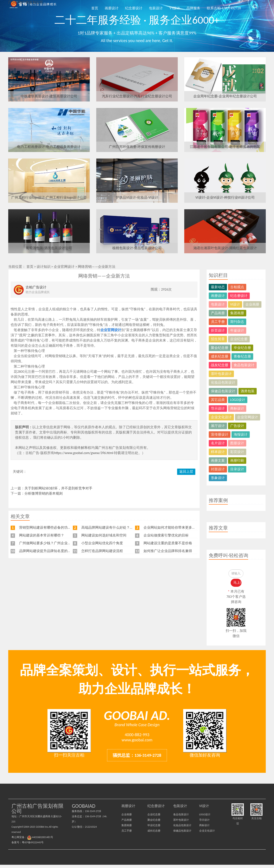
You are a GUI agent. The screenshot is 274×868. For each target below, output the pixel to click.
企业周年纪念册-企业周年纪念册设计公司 (225, 96)
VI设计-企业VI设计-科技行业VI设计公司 (225, 197)
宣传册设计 (220, 434)
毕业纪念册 (242, 348)
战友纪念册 (220, 365)
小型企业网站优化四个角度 (102, 543)
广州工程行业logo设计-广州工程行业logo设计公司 (49, 197)
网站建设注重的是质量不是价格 (168, 543)
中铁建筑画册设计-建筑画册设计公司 (49, 96)
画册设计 (133, 6)
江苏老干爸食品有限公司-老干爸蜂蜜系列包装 (225, 147)
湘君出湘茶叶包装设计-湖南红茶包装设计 (225, 248)
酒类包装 (248, 391)
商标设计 (237, 408)
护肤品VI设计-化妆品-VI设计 (137, 197)
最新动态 (218, 287)
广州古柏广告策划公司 (33, 7)
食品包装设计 (244, 365)
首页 (120, 6)
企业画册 (252, 304)
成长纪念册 (220, 356)
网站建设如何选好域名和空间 (104, 535)
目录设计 (237, 469)
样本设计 (218, 452)
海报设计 (241, 434)
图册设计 (237, 443)
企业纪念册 (239, 339)
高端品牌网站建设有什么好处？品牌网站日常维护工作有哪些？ (130, 527)
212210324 (91, 830)
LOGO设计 (238, 400)
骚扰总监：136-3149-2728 (137, 758)
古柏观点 (237, 287)
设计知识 (44, 267)
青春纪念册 (242, 356)
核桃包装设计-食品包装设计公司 (137, 248)
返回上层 (186, 472)
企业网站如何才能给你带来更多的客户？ (175, 527)
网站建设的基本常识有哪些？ (42, 535)
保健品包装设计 (223, 391)
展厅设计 (218, 426)
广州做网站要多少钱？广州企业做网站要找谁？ (55, 543)
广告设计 (237, 426)
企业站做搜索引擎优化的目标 (166, 535)
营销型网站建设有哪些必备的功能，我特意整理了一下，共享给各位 (71, 527)
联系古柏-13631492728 (226, 6)
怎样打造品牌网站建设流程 (102, 551)
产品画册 (218, 313)
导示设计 (218, 408)
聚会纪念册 (220, 348)
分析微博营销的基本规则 (44, 493)
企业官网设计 (64, 267)
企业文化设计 (221, 417)
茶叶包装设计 (221, 374)
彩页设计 (237, 452)
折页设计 (218, 330)
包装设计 (170, 6)
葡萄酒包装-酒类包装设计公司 (49, 248)
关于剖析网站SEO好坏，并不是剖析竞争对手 (59, 488)
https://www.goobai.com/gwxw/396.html (84, 453)
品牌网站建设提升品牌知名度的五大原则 (50, 551)
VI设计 (184, 6)
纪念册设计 (151, 6)
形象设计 (218, 478)
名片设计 (218, 443)
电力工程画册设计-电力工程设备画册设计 (49, 147)
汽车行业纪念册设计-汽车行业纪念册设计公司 (137, 96)
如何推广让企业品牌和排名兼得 (168, 551)
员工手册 (218, 322)
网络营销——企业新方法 (97, 267)
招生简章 (218, 339)
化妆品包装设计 (223, 382)
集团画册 (237, 313)
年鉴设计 (237, 330)
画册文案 (218, 460)
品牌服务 (199, 6)
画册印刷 (237, 460)
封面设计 (218, 469)
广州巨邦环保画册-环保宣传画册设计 (137, 147)
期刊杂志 (237, 322)
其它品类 (218, 400)
